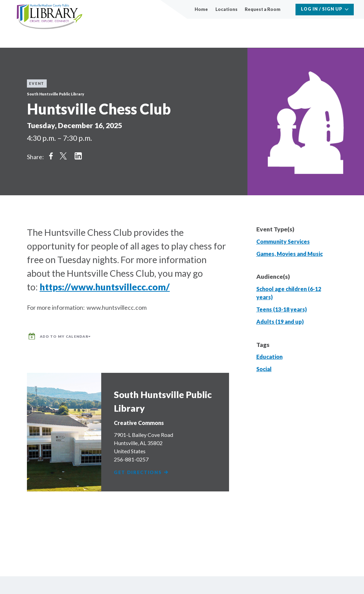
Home (201, 9)
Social (264, 369)
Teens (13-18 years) (282, 309)
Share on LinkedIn (78, 156)
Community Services (283, 241)
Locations (226, 9)
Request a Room (263, 9)
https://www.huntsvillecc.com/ (105, 287)
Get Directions (142, 469)
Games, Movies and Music (290, 254)
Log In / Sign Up (322, 9)
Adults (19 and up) (280, 322)
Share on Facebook (51, 156)
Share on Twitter (63, 156)
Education (269, 357)
